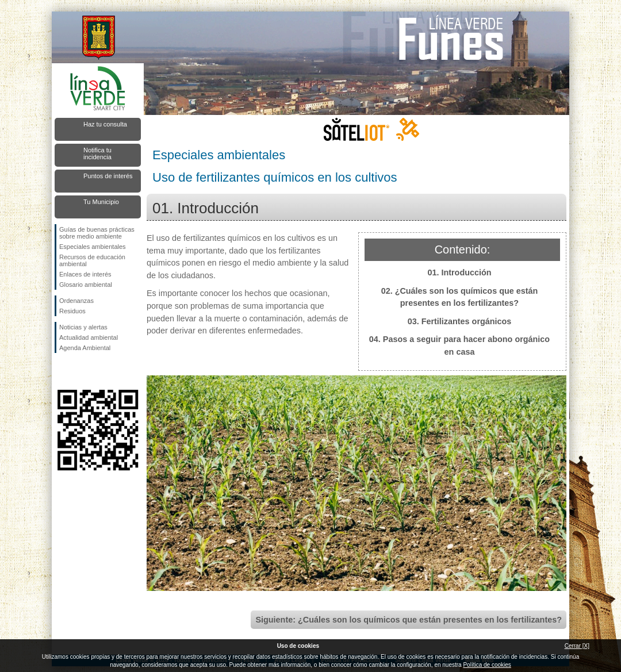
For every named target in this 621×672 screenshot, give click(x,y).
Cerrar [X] (577, 646)
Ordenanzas (76, 301)
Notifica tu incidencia (97, 153)
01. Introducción (459, 272)
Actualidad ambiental (89, 337)
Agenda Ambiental (85, 348)
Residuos (72, 311)
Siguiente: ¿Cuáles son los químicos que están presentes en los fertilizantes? (409, 620)
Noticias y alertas (83, 327)
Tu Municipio (101, 202)
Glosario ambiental (86, 285)
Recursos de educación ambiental (92, 260)
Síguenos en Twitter (80, 371)
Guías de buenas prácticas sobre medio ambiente (97, 233)
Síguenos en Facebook (62, 371)
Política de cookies (487, 665)
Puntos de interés (108, 176)
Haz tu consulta (105, 124)
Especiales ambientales (93, 247)
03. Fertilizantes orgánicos (460, 321)
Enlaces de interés (85, 274)
